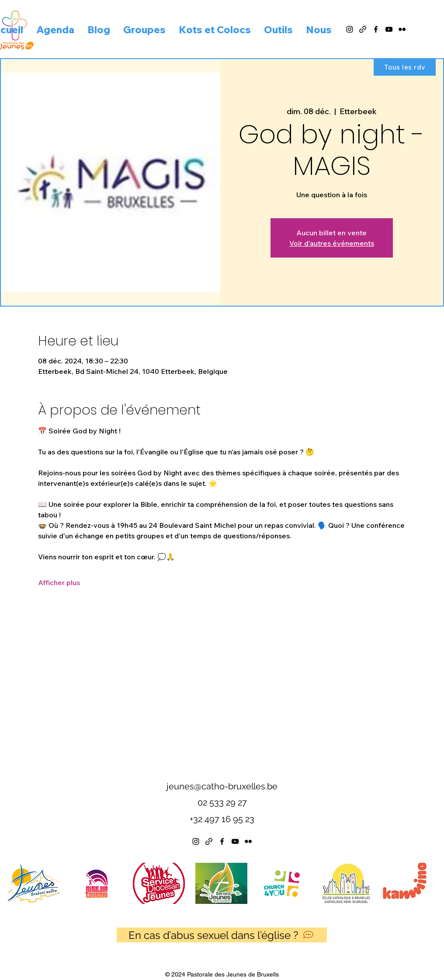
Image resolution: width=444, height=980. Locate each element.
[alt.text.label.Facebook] (376, 29)
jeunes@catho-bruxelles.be (222, 786)
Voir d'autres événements (332, 243)
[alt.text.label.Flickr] (402, 29)
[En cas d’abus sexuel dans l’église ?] (222, 935)
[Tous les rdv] (405, 67)
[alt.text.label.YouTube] (389, 29)
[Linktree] (209, 841)
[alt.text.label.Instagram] (350, 29)
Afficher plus (59, 582)
